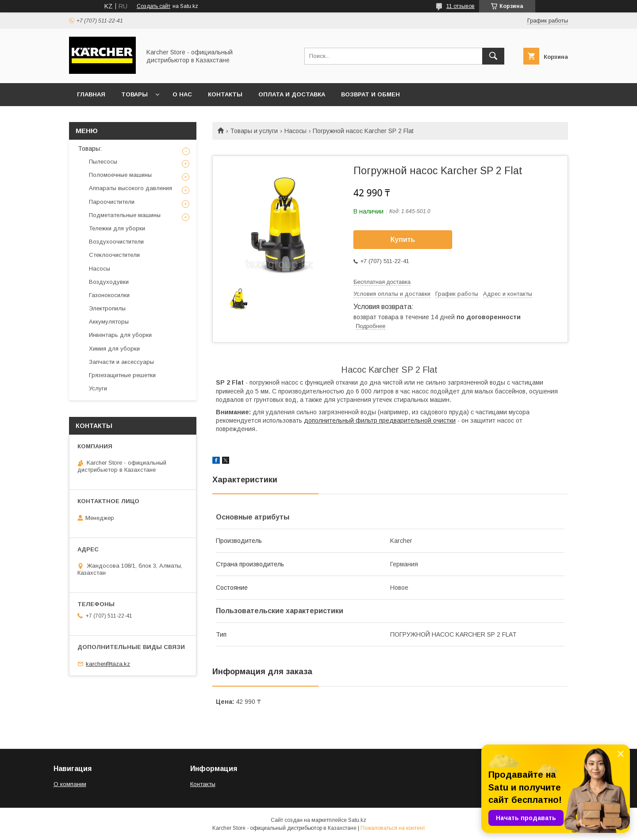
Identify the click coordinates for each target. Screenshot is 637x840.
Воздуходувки (109, 282)
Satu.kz (357, 820)
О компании (70, 784)
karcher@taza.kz (108, 664)
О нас (182, 94)
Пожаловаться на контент (393, 828)
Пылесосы (103, 162)
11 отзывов (460, 6)
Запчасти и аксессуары (121, 362)
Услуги (98, 388)
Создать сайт (153, 6)
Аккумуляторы (109, 322)
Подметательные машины (125, 215)
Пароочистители (112, 202)
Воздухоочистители (116, 242)
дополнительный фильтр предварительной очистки (380, 420)
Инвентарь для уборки (120, 335)
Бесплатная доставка (382, 282)
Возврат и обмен (370, 94)
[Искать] (493, 56)
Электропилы (107, 308)
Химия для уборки (114, 349)
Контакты (225, 94)
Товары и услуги (254, 131)
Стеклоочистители (114, 255)
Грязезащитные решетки (122, 375)
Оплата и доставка (292, 94)
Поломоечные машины (120, 175)
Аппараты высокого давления (130, 188)
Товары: (90, 149)
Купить (403, 239)
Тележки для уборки (117, 228)
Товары (134, 94)
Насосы (295, 131)
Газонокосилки (109, 295)
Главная (91, 94)
